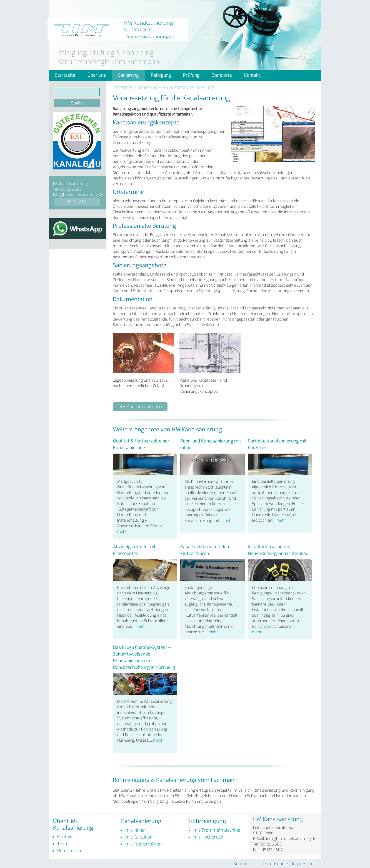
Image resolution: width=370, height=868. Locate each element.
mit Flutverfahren (143, 844)
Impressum (304, 864)
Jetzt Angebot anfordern (140, 407)
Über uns (97, 75)
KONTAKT (77, 202)
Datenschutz (276, 864)
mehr (122, 531)
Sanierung (128, 75)
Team (63, 844)
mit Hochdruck (208, 837)
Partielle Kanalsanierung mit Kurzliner (277, 444)
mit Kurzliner (139, 837)
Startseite (65, 75)
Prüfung (191, 75)
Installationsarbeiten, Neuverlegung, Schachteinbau (278, 550)
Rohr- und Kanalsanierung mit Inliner (211, 444)
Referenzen (69, 851)
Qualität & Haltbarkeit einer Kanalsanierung (141, 444)
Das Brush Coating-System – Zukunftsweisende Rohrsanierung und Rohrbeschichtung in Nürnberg (144, 657)
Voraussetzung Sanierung (188, 87)
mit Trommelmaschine (217, 830)
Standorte (222, 75)
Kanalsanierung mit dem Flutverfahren (205, 550)
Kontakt (252, 75)
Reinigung (161, 75)
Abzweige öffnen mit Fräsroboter (134, 550)
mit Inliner (136, 830)
